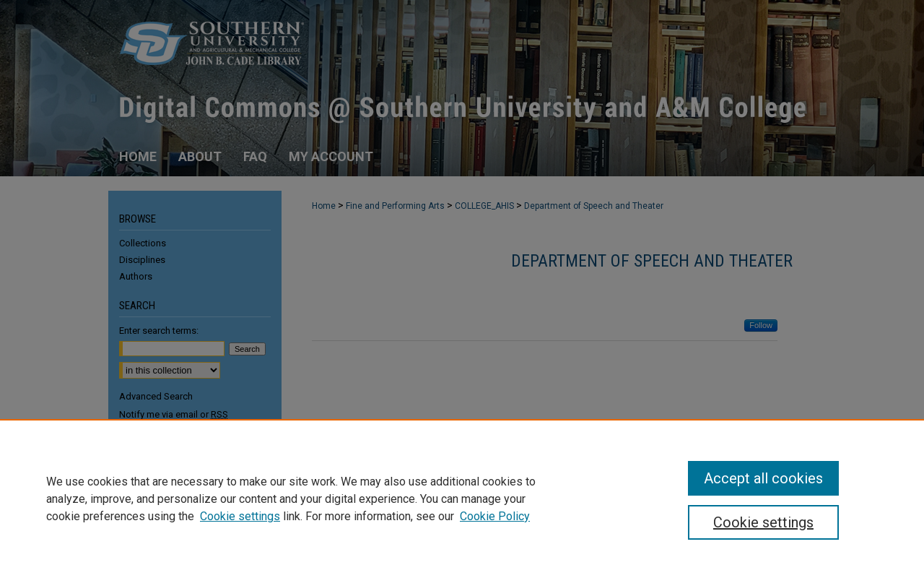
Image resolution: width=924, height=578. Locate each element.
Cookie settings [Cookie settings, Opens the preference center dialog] (763, 522)
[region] (462, 499)
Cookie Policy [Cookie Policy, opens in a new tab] (495, 516)
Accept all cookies (763, 478)
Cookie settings (240, 516)
